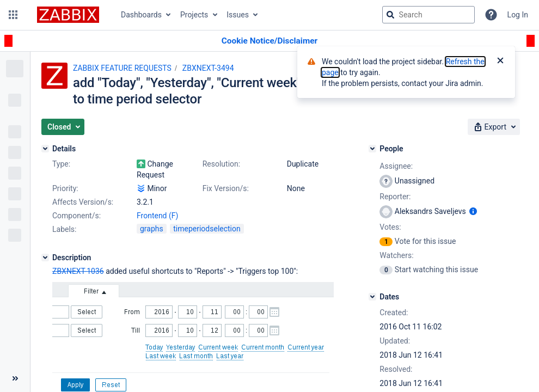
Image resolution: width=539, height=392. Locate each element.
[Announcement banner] (269, 41)
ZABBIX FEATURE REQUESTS (122, 68)
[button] (13, 15)
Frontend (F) (157, 216)
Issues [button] (238, 15)
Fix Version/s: (226, 188)
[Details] (45, 149)
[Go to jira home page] (68, 15)
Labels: (64, 229)
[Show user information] (473, 211)
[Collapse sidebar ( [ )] (15, 378)
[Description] (45, 258)
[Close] (500, 62)
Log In (518, 15)
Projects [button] (194, 15)
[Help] (491, 15)
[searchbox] (428, 15)
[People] (372, 149)
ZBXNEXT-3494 (208, 68)
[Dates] (372, 297)
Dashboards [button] (141, 15)
